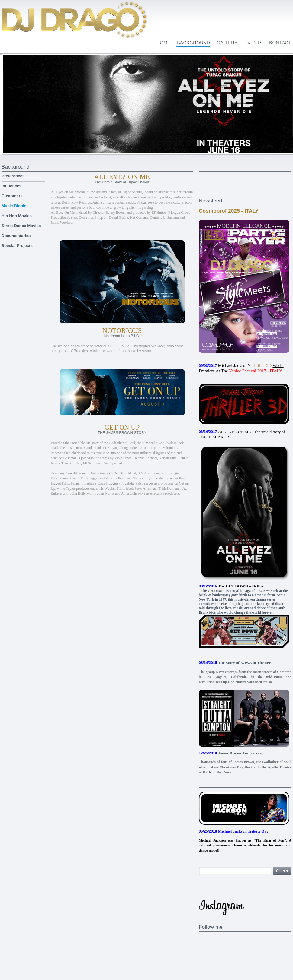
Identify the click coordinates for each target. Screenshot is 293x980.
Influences (11, 186)
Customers (12, 196)
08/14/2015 (208, 663)
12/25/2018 (208, 753)
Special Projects (17, 246)
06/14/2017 (208, 432)
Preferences (13, 176)
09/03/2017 (208, 366)
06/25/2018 (208, 831)
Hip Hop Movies (17, 216)
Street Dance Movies (21, 226)
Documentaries (16, 236)
